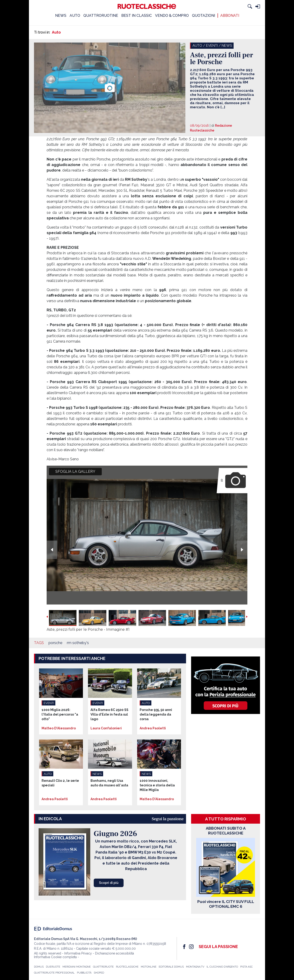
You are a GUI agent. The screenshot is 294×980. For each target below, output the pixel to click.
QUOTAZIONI (204, 16)
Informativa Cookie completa (55, 957)
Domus (39, 967)
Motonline (149, 967)
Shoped (99, 973)
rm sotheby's (78, 643)
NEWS (61, 16)
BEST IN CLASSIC (137, 16)
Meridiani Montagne (77, 967)
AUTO (75, 16)
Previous (52, 550)
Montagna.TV (195, 967)
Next (242, 550)
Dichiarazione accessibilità (114, 953)
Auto (56, 32)
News (227, 46)
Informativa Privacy (78, 953)
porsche (55, 643)
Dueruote (53, 967)
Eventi (212, 46)
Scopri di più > (109, 884)
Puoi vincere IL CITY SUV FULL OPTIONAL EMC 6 (226, 904)
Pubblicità (84, 973)
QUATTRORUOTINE (101, 16)
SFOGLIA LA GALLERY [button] (75, 471)
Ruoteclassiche (127, 967)
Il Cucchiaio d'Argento (222, 967)
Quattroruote (103, 967)
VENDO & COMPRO (172, 16)
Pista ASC (246, 967)
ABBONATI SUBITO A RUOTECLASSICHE (226, 831)
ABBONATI (230, 16)
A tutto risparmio (226, 819)
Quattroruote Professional (54, 973)
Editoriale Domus (171, 967)
